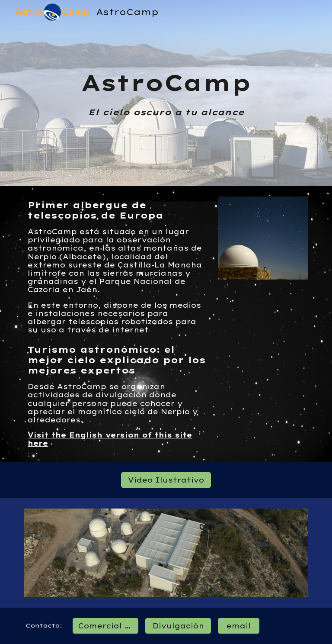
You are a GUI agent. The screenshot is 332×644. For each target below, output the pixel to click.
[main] (166, 93)
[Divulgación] (178, 626)
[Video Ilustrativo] (166, 480)
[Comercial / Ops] (105, 626)
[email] (238, 626)
